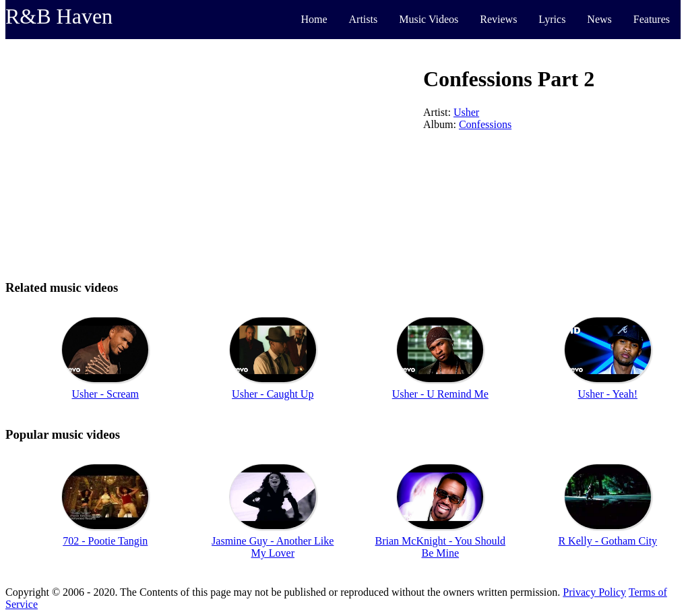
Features (652, 19)
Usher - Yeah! (608, 394)
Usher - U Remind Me (440, 394)
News (599, 19)
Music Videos (429, 19)
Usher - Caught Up (273, 394)
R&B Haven (59, 16)
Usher (466, 112)
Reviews (498, 19)
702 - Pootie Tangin (105, 541)
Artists (364, 19)
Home (314, 19)
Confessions (485, 124)
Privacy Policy (594, 592)
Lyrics (552, 19)
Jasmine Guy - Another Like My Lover (273, 547)
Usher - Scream (105, 394)
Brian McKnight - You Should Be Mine (440, 547)
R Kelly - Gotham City (607, 541)
